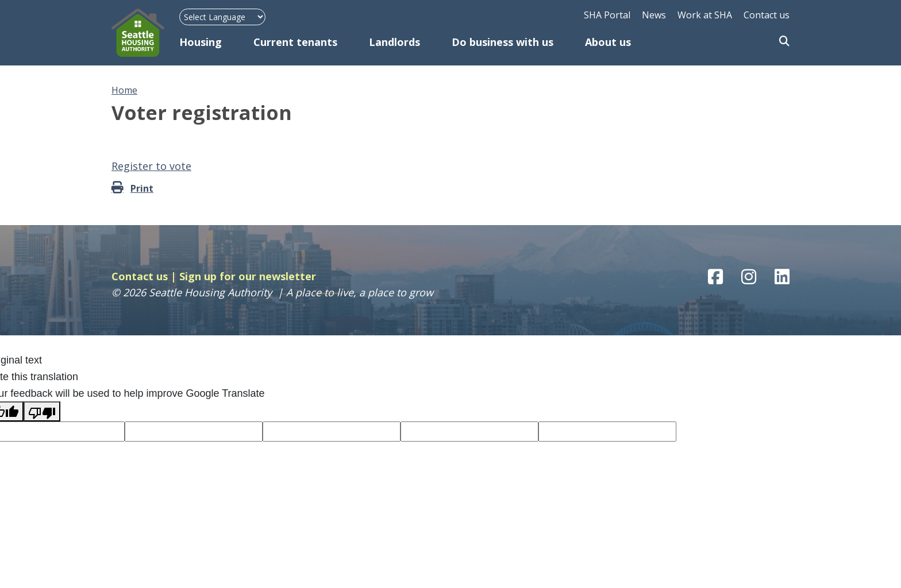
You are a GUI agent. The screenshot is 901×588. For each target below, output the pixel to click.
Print (142, 188)
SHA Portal (607, 15)
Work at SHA (705, 15)
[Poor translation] (42, 411)
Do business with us (503, 42)
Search (784, 42)
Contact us (767, 15)
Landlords (394, 42)
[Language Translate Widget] (222, 17)
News (654, 15)
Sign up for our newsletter (248, 276)
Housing (201, 42)
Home (124, 90)
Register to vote (151, 166)
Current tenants (295, 42)
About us (608, 42)
